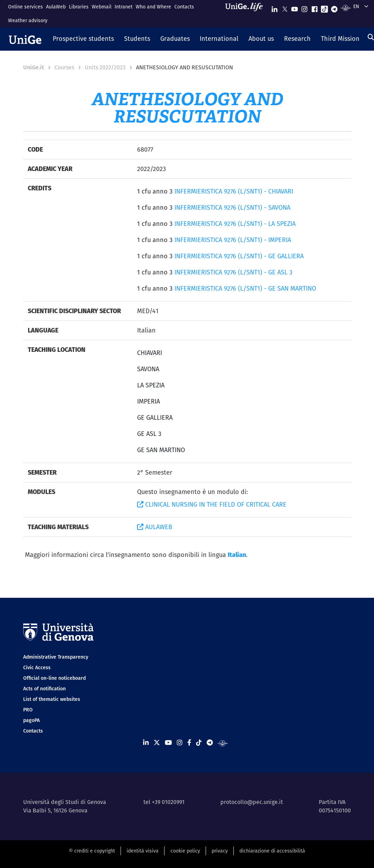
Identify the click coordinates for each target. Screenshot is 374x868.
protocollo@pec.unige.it (252, 802)
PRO (28, 710)
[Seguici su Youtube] (295, 8)
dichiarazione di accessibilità (272, 851)
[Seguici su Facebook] (315, 8)
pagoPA (31, 720)
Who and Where (153, 7)
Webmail (102, 7)
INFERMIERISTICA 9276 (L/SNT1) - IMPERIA (233, 240)
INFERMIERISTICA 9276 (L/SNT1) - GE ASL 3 (233, 272)
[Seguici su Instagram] (304, 8)
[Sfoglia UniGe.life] (246, 14)
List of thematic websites (52, 699)
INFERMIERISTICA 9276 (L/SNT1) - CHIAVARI (234, 191)
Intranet (124, 7)
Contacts (184, 7)
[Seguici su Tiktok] (324, 8)
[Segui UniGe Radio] (346, 8)
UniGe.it (34, 67)
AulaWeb (56, 7)
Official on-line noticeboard (54, 678)
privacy (220, 851)
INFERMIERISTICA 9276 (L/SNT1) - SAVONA (232, 207)
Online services (25, 7)
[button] (83, 39)
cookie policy (185, 851)
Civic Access (37, 667)
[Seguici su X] (285, 8)
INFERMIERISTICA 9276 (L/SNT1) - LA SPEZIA (235, 224)
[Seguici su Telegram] (334, 8)
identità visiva (143, 851)
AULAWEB (155, 527)
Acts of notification (44, 689)
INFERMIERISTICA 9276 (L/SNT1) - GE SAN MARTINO (245, 288)
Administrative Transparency (56, 657)
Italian (237, 555)
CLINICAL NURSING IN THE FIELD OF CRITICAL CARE (212, 504)
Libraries (79, 7)
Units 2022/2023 (105, 67)
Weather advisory (28, 20)
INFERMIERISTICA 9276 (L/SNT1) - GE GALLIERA (239, 256)
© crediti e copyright (92, 851)
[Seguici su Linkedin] (275, 8)
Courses (64, 67)
